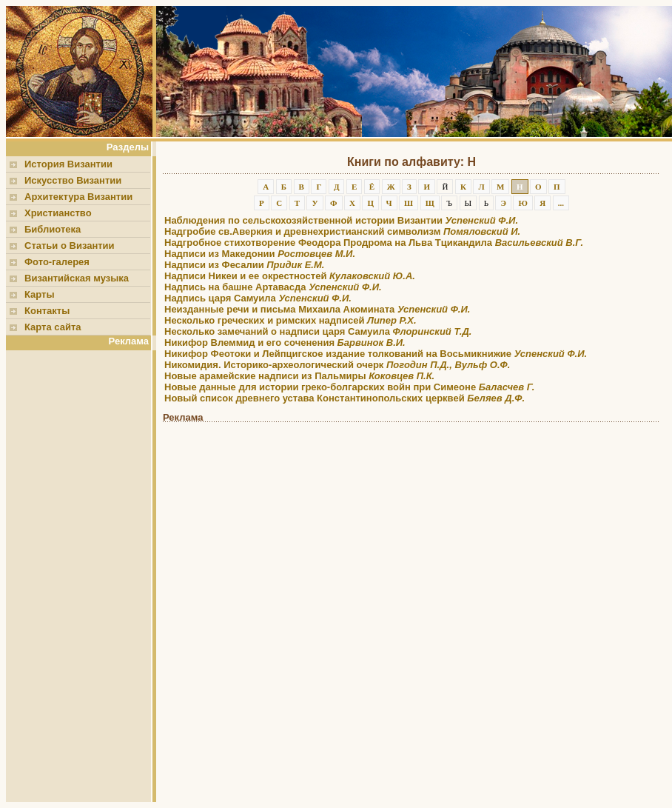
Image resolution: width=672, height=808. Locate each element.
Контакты (47, 311)
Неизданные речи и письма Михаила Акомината (317, 309)
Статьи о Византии (70, 246)
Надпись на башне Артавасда (273, 287)
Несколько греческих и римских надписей (290, 320)
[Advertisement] (81, 576)
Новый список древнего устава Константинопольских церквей (345, 398)
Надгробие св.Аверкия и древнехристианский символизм (342, 231)
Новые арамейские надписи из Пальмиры (299, 376)
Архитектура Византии (78, 197)
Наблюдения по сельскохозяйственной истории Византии (341, 220)
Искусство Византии (73, 180)
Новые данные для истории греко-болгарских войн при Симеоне (349, 387)
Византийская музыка (77, 278)
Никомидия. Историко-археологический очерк (337, 365)
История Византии (68, 164)
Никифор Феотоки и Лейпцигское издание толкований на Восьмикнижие (376, 354)
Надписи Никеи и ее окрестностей (290, 276)
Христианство (58, 213)
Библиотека (53, 229)
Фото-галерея (57, 262)
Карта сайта (53, 327)
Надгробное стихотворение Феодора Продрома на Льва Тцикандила (374, 243)
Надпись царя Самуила (258, 298)
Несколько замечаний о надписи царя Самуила (318, 331)
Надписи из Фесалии (244, 265)
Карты (40, 294)
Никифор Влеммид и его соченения (285, 343)
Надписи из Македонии (260, 254)
